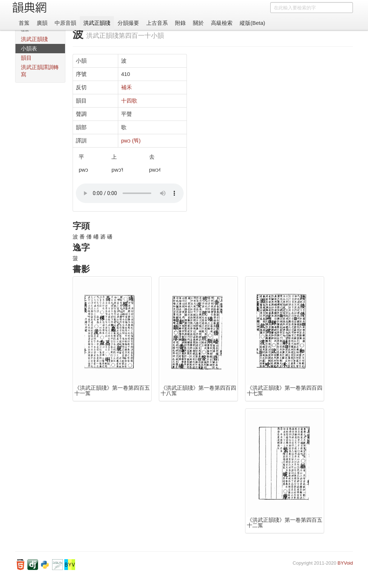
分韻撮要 (128, 23)
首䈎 (24, 23)
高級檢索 (222, 23)
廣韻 (42, 23)
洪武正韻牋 (97, 23)
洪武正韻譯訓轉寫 (40, 71)
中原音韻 (65, 23)
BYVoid (345, 563)
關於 (198, 23)
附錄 (180, 23)
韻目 (26, 58)
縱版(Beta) (252, 23)
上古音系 (157, 23)
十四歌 (129, 101)
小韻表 (29, 48)
